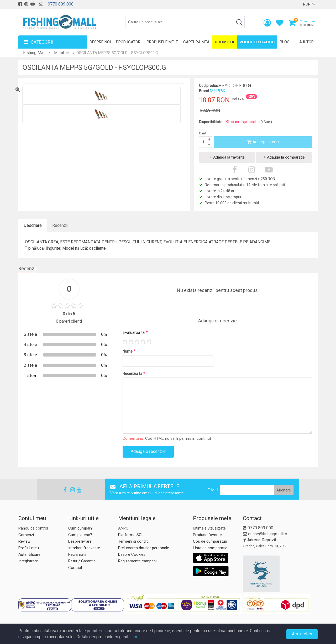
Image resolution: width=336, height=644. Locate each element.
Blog (285, 42)
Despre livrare (80, 541)
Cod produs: (209, 86)
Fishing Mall (34, 53)
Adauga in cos (263, 142)
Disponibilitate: (211, 122)
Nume (129, 351)
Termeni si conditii (134, 541)
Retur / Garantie (82, 561)
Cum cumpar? (80, 528)
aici (134, 637)
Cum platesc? (80, 535)
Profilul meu (29, 548)
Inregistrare (28, 561)
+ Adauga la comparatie (284, 157)
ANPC (123, 528)
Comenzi (26, 535)
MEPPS (217, 91)
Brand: (204, 91)
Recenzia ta (134, 374)
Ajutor (306, 42)
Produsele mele (162, 42)
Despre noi (100, 42)
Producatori (129, 42)
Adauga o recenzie (148, 451)
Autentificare (29, 554)
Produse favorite (207, 535)
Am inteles (302, 634)
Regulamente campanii (138, 561)
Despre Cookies (132, 554)
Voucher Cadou (257, 42)
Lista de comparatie (210, 548)
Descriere (33, 225)
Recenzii (60, 225)
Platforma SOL (131, 535)
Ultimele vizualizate (209, 528)
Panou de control (33, 528)
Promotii (224, 42)
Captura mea (196, 42)
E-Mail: (213, 490)
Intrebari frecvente (84, 548)
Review (24, 541)
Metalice (62, 53)
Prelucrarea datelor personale (144, 548)
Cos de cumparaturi (210, 541)
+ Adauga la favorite (227, 157)
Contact (75, 568)
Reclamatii (77, 554)
